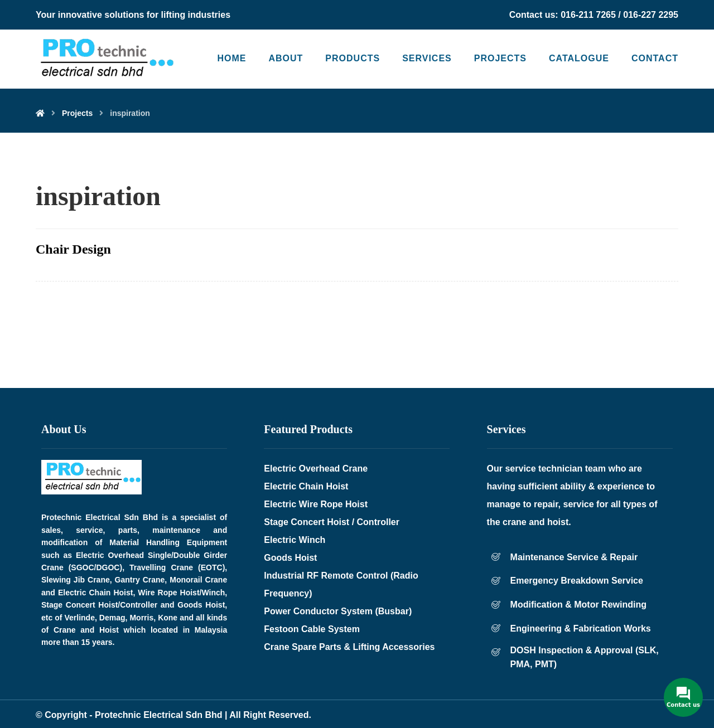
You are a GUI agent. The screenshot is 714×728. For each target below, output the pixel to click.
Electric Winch (295, 540)
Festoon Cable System (312, 629)
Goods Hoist (290, 558)
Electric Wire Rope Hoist (316, 504)
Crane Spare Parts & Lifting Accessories (349, 647)
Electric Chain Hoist (306, 486)
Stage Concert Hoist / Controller (332, 522)
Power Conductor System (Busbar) (338, 611)
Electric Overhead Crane (316, 469)
